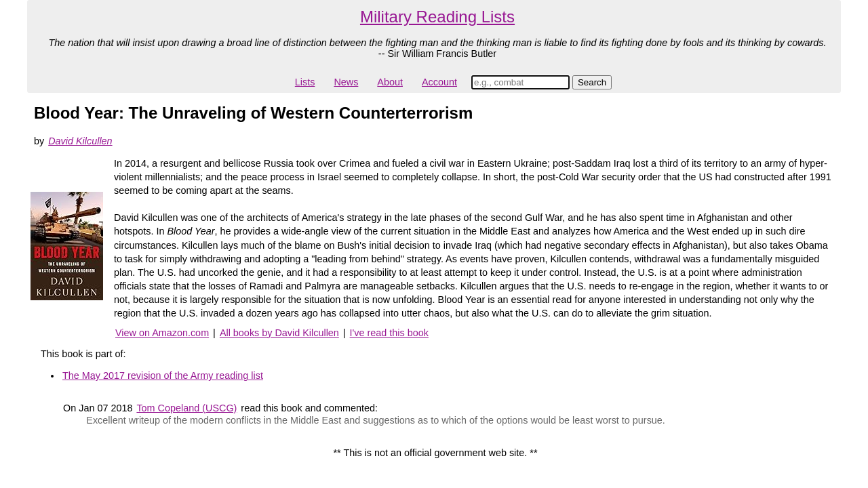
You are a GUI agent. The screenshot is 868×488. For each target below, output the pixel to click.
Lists (305, 82)
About (390, 82)
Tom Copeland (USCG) (186, 408)
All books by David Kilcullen (279, 333)
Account (439, 82)
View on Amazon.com (162, 333)
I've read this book (389, 333)
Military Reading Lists (437, 17)
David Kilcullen (80, 141)
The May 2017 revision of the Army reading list (163, 375)
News (346, 82)
